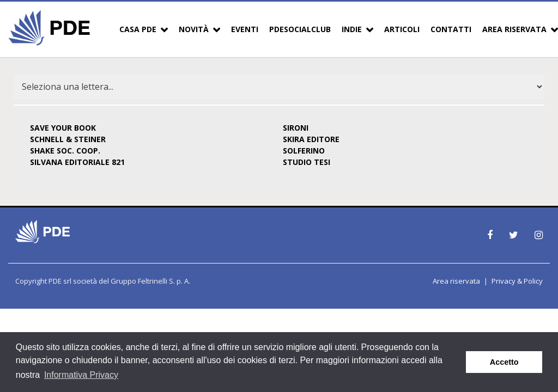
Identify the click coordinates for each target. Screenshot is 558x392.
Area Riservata (514, 29)
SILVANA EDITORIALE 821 (77, 162)
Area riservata (456, 281)
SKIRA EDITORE (311, 139)
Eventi (245, 29)
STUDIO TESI (307, 162)
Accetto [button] (504, 362)
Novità (194, 29)
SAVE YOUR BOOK (63, 128)
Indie (352, 29)
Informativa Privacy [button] (81, 375)
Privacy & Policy (517, 281)
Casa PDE (138, 29)
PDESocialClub (300, 29)
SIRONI (296, 128)
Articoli (402, 29)
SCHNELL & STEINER (68, 139)
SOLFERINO (304, 151)
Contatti (451, 29)
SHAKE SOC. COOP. (65, 151)
